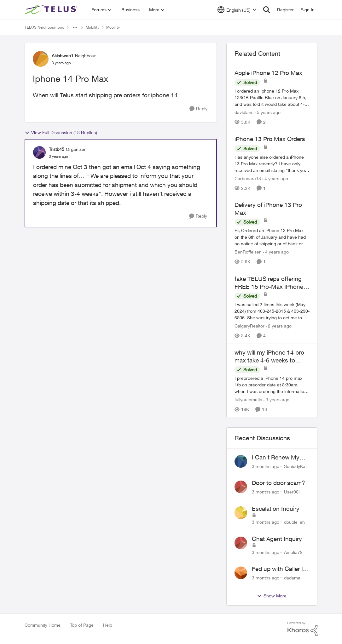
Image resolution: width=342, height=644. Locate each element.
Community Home (43, 625)
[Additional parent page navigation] (75, 27)
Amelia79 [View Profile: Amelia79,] (293, 552)
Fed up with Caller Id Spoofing (279, 569)
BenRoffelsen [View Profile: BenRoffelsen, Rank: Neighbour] (248, 252)
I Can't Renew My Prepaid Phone (276, 458)
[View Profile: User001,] (241, 487)
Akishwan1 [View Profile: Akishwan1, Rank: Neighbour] (63, 56)
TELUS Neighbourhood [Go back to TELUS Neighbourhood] (44, 27)
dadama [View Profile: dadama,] (292, 578)
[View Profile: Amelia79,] (241, 543)
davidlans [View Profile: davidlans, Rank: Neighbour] (244, 112)
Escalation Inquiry (276, 509)
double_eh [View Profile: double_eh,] (294, 522)
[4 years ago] (275, 178)
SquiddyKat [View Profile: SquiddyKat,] (295, 466)
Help (108, 625)
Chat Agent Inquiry (277, 539)
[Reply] (198, 109)
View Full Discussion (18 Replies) (61, 133)
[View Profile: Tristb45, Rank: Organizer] (39, 152)
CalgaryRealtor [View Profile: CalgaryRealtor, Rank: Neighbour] (249, 326)
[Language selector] (237, 10)
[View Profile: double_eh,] (241, 513)
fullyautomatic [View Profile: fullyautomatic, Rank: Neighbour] (248, 400)
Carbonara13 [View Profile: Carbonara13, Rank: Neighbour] (248, 178)
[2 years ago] (279, 326)
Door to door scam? (278, 483)
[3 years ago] (276, 400)
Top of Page (82, 625)
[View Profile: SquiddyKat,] (241, 461)
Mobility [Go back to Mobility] (93, 27)
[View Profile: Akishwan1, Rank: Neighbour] (41, 59)
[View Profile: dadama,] (241, 573)
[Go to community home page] (52, 10)
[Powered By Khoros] (303, 629)
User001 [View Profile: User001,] (293, 492)
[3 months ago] (266, 466)
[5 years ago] (268, 112)
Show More (272, 596)
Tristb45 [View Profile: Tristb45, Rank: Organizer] (57, 149)
